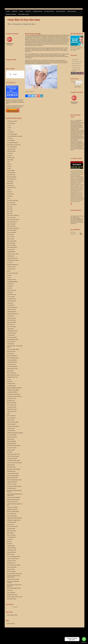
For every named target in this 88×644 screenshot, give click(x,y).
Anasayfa (8, 11)
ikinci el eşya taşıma (11, 418)
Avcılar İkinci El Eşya (12, 333)
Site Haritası (15, 607)
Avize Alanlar (10, 153)
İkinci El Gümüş (11, 239)
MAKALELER (10, 284)
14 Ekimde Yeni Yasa (11, 488)
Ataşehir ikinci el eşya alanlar (13, 579)
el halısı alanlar (10, 160)
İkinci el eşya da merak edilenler (14, 565)
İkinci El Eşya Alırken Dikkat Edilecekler (13, 582)
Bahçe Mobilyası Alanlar (24, 14)
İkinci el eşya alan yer (12, 416)
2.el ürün (78, 181)
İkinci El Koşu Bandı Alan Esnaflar (14, 480)
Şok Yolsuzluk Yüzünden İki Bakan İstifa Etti (14, 491)
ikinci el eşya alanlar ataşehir (13, 349)
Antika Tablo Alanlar (11, 151)
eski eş (10, 100)
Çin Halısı (9, 542)
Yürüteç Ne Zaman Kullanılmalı (14, 497)
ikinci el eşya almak (11, 224)
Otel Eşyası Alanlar (11, 384)
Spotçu (9, 413)
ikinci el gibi (78, 192)
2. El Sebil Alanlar (11, 335)
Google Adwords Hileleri (12, 392)
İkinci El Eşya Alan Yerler (12, 526)
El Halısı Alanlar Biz (11, 424)
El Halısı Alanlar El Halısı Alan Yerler (15, 597)
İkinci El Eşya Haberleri (12, 356)
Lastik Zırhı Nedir (11, 428)
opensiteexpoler (10, 371)
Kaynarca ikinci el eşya (76, 66)
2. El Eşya (9, 128)
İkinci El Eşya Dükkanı (12, 435)
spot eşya (9, 277)
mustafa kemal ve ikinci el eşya (14, 454)
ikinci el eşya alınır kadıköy (13, 422)
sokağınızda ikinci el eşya (12, 377)
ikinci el (9, 198)
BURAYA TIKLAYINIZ (75, 50)
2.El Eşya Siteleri (11, 305)
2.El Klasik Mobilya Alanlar (13, 339)
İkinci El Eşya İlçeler (61, 11)
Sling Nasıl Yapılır (11, 465)
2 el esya (9, 125)
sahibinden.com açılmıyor (12, 509)
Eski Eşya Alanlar (11, 170)
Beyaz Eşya (10, 155)
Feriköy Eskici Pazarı (12, 301)
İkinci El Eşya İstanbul (12, 230)
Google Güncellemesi (76, 68)
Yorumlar (27, 92)
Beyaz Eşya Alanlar (11, 342)
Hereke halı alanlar (11, 569)
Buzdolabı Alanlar (11, 158)
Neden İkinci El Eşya (11, 267)
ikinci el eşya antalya (11, 226)
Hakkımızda (15, 11)
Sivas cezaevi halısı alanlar (13, 273)
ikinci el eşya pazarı (11, 592)
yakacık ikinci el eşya (12, 280)
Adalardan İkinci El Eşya (12, 331)
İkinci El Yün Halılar (11, 535)
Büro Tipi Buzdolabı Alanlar (13, 358)
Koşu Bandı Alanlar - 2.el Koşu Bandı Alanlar (15, 346)
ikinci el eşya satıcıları (12, 514)
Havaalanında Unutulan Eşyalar (14, 394)
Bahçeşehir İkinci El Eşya (12, 478)
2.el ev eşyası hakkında (12, 147)
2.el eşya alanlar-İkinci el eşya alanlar (15, 136)
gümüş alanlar (10, 183)
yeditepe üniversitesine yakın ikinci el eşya (15, 504)
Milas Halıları (10, 539)
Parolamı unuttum (77, 86)
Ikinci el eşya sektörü (11, 571)
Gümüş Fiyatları (10, 329)
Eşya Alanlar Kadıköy (12, 177)
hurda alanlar (10, 196)
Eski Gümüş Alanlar (11, 173)
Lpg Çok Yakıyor (11, 439)
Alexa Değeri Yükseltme (12, 362)
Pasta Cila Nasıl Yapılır (12, 567)
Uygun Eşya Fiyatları (12, 318)
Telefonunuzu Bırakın (38, 11)
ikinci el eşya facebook (76, 64)
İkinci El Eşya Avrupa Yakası (13, 228)
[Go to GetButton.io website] (84, 642)
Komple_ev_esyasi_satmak (13, 254)
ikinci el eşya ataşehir (12, 327)
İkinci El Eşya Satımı (11, 320)
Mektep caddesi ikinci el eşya (13, 375)
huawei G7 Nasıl (11, 524)
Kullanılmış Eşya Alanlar (12, 258)
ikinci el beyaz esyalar (12, 290)
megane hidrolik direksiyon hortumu (15, 518)
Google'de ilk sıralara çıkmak (13, 426)
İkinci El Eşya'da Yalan (12, 405)
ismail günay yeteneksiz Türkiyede (14, 486)
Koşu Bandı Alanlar (11, 529)
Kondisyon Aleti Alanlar (11, 14)
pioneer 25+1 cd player (12, 484)
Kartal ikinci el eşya (11, 563)
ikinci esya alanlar (11, 250)
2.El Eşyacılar (10, 138)
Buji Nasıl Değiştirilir (12, 441)
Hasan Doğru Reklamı (12, 443)
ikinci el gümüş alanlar (12, 241)
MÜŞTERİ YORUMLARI (13, 265)
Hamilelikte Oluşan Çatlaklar (13, 390)
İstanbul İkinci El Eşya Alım (13, 314)
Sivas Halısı (10, 544)
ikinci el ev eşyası (11, 237)
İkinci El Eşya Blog (72, 11)
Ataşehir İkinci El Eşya (12, 411)
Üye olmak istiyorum (77, 87)
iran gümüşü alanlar (11, 252)
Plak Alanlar (10, 452)
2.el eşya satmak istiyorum (13, 143)
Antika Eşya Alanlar (11, 149)
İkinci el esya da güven (12, 205)
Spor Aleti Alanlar (11, 450)
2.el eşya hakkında (11, 140)
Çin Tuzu (9, 379)
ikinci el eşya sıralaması (12, 337)
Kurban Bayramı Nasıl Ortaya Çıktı (14, 396)
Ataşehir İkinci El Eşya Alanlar (13, 461)
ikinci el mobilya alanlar (12, 247)
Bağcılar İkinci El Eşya (12, 409)
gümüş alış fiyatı (11, 185)
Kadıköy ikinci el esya (12, 294)
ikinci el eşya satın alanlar (12, 502)
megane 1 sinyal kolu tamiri (13, 559)
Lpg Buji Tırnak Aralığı (12, 437)
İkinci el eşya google (11, 373)
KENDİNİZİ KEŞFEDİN (12, 282)
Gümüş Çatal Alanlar (11, 309)
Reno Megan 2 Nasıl (11, 471)
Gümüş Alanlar (10, 181)
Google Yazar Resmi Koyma (13, 473)
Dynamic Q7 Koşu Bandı (12, 507)
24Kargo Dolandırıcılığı (12, 482)
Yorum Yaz (32, 92)
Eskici (8, 162)
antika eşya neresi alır (12, 561)
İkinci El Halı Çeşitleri (12, 531)
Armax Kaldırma (11, 344)
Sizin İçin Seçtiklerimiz (12, 360)
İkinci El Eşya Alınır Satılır (77, 61)
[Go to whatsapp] (84, 639)
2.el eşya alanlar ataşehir (12, 134)
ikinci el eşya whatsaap (12, 516)
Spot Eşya (9, 275)
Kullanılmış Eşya (11, 256)
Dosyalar (21, 11)
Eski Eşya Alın (10, 303)
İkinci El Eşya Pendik (12, 403)
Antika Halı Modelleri (12, 548)
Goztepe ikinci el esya (12, 299)
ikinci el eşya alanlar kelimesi (13, 512)
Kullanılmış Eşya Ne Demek (13, 260)
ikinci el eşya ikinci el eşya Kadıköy (14, 463)
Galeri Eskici (10, 381)
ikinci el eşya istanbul (12, 232)
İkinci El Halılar (10, 533)
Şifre (74, 83)
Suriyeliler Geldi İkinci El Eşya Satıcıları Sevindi (14, 576)
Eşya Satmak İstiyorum (12, 179)
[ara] (15, 74)
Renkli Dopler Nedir (11, 431)
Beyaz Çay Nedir (11, 420)
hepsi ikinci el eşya (11, 401)
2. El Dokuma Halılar (12, 537)
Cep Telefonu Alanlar (12, 386)
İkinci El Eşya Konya (12, 467)
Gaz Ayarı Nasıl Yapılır (12, 448)
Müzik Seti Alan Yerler (12, 322)
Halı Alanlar (10, 192)
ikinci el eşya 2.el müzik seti (13, 215)
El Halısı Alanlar (11, 354)
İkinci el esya (73, 120)
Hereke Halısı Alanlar (12, 599)
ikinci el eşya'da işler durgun (13, 476)
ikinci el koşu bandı (11, 243)
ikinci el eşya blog (11, 624)
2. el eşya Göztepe (11, 297)
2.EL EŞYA (10, 288)
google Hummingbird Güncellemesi (14, 388)
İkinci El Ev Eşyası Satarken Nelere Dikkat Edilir (14, 585)
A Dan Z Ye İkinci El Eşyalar (13, 456)
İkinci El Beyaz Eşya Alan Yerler (14, 145)
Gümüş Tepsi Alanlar (11, 187)
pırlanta (9, 271)
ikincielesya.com (11, 316)
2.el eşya (19, 101)
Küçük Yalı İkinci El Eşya (12, 369)
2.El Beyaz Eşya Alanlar (12, 121)
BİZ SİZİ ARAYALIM (49, 11)
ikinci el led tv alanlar (12, 245)
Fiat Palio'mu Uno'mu (12, 398)
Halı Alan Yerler (10, 194)
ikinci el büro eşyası (11, 203)
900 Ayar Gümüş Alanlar (12, 307)
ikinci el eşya (10, 207)
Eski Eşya (9, 164)
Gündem (9, 190)
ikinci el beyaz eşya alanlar (13, 200)
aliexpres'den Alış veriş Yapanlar (14, 469)
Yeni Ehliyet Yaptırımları (12, 366)
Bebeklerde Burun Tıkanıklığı (13, 500)
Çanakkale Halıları (11, 546)
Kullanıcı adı (73, 81)
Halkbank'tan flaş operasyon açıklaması (15, 433)
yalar (13, 100)
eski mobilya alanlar (11, 175)
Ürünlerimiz (28, 11)
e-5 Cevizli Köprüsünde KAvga (14, 556)
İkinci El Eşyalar (11, 235)
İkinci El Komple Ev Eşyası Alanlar (14, 574)
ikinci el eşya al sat (11, 324)
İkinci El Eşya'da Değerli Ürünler (14, 588)
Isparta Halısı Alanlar (12, 552)
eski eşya (9, 168)
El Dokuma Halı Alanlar (12, 458)
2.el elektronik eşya (11, 123)
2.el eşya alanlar (10, 132)
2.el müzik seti (10, 286)
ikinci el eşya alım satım (12, 222)
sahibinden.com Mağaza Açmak (14, 520)
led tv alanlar (10, 262)
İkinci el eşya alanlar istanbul (13, 220)
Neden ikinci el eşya (11, 269)
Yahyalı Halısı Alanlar (12, 550)
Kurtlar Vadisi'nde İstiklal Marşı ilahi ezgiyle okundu (15, 495)
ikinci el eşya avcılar (11, 351)
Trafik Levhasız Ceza (12, 364)
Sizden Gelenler (75, 59)
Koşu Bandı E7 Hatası (12, 522)
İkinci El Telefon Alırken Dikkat (14, 446)
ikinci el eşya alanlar (11, 218)
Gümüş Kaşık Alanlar (12, 312)
